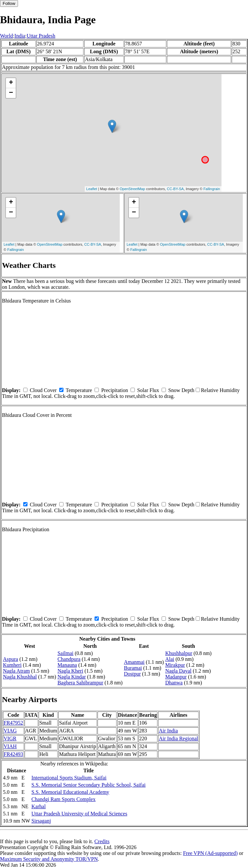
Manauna (67, 665)
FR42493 (13, 754)
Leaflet (92, 189)
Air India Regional (178, 738)
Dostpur (133, 674)
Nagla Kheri (71, 671)
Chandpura (69, 659)
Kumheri (12, 665)
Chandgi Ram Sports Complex (63, 799)
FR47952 (13, 723)
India (20, 36)
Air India (168, 731)
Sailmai (66, 653)
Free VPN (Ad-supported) (210, 853)
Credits (102, 841)
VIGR (10, 738)
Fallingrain (212, 189)
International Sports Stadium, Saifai (69, 778)
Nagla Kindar (72, 677)
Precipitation (115, 390)
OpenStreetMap (133, 189)
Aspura (10, 659)
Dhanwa (174, 683)
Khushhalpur (179, 653)
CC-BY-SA (175, 189)
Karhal (39, 806)
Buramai (133, 668)
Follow (9, 3)
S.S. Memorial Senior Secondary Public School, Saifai (89, 785)
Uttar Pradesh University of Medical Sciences (79, 814)
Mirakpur (175, 665)
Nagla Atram (16, 671)
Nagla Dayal (178, 671)
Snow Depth (181, 390)
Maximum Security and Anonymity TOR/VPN (49, 859)
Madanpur (176, 677)
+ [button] (11, 83)
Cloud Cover (43, 390)
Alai (170, 659)
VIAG (10, 731)
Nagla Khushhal (20, 677)
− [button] (11, 93)
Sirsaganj (41, 821)
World (7, 36)
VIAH (10, 746)
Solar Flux (148, 390)
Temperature (79, 390)
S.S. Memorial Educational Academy (70, 792)
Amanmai (134, 662)
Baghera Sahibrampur (80, 683)
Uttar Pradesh (41, 36)
